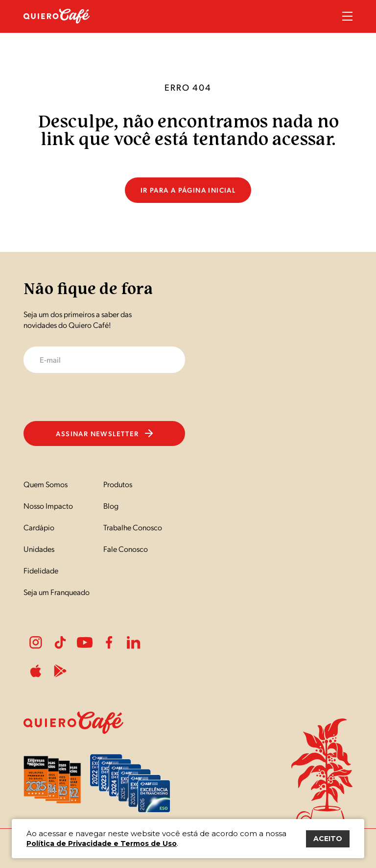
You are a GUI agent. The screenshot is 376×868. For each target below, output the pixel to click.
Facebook (109, 643)
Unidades (39, 549)
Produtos (118, 484)
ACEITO (328, 839)
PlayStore (60, 671)
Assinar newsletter (104, 433)
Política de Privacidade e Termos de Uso (102, 843)
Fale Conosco (126, 549)
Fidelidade (41, 570)
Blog (111, 506)
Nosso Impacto (48, 506)
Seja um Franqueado (57, 592)
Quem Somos (46, 484)
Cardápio (39, 527)
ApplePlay (36, 671)
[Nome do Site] (57, 29)
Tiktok (60, 643)
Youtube (85, 643)
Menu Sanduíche (347, 16)
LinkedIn (134, 643)
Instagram (36, 643)
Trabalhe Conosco (133, 527)
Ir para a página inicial (188, 190)
